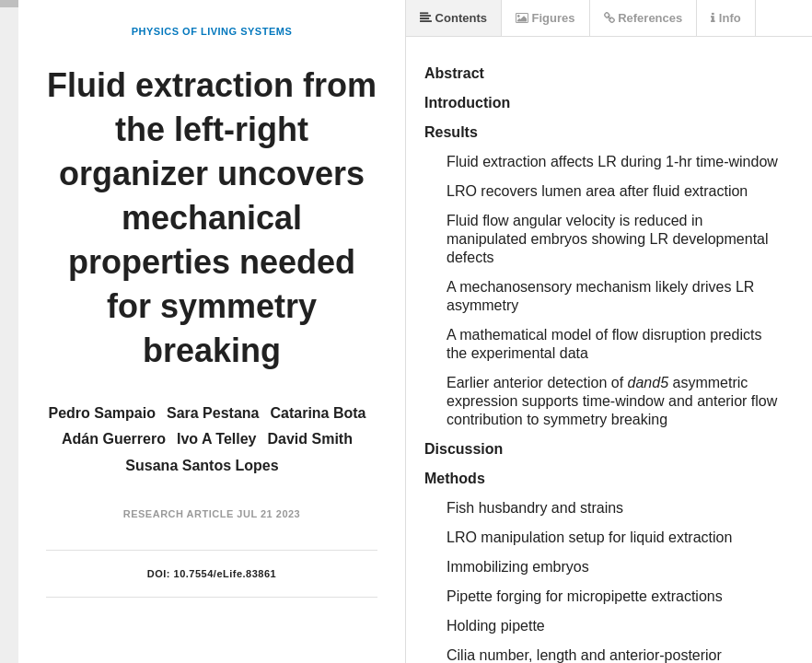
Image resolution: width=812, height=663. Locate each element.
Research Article (179, 514)
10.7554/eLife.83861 (226, 574)
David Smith (310, 439)
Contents (453, 18)
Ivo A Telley (217, 439)
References (644, 18)
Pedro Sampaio (101, 413)
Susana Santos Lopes (202, 465)
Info (725, 18)
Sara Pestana (213, 413)
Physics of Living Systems (212, 31)
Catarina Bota (318, 413)
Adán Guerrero (114, 439)
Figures (545, 18)
